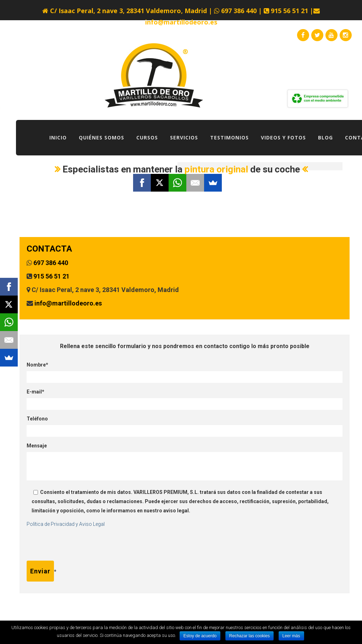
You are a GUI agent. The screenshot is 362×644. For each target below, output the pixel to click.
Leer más (291, 636)
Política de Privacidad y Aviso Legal (66, 524)
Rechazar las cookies (249, 636)
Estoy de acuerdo (200, 636)
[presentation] (81, 547)
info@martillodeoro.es (181, 22)
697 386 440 (239, 11)
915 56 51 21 (289, 11)
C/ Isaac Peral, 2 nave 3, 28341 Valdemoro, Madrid (128, 11)
